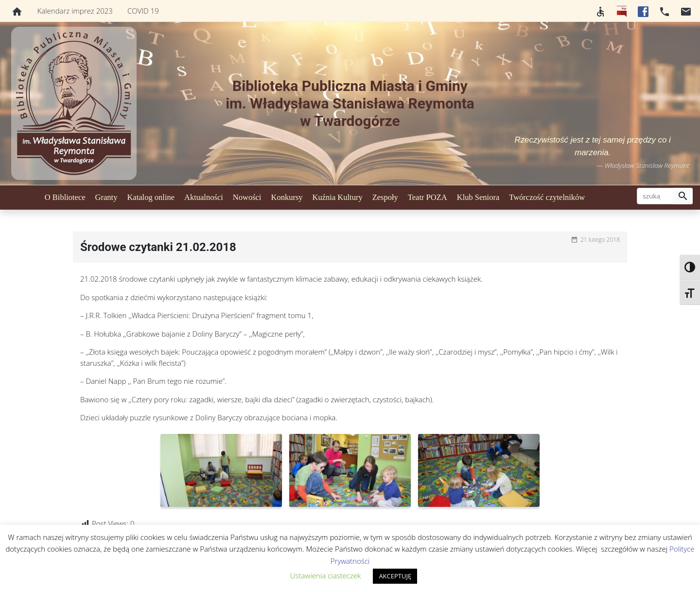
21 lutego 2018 (600, 240)
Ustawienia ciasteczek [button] (326, 575)
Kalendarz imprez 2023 (75, 11)
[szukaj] (655, 196)
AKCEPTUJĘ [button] (395, 576)
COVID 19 (143, 11)
